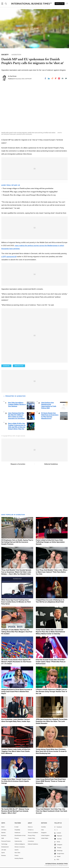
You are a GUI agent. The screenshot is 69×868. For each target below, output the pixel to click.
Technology (4, 844)
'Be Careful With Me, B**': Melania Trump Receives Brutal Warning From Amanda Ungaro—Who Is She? (15, 811)
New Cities (17, 853)
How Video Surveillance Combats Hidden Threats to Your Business (17, 404)
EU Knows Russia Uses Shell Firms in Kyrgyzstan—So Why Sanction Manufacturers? (50, 416)
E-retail (16, 827)
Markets (3, 833)
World (3, 827)
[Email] (63, 78)
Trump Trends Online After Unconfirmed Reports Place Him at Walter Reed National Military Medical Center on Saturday (50, 632)
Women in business (20, 847)
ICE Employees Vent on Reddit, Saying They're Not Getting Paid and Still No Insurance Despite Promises (17, 542)
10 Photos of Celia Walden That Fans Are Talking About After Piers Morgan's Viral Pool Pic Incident (17, 632)
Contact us (31, 830)
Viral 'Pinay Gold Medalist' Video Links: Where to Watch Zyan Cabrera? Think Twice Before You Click (52, 572)
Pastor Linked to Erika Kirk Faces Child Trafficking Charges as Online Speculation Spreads (50, 542)
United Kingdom (45, 835)
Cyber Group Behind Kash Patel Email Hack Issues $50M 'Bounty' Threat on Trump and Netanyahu (51, 781)
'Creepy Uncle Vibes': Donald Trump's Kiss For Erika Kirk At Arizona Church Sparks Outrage (16, 781)
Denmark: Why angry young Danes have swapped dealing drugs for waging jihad (30, 192)
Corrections (31, 841)
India (42, 830)
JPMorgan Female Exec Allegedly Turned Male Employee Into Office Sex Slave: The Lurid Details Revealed (52, 721)
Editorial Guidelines (51, 464)
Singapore (44, 833)
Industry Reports (19, 858)
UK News (4, 830)
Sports (3, 853)
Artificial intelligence (20, 844)
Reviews (4, 855)
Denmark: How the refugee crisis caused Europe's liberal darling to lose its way (29, 195)
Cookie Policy (31, 838)
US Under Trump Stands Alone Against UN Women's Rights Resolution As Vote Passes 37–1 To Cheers (16, 662)
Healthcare (17, 833)
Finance (17, 838)
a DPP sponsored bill (9, 257)
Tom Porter (13, 76)
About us (30, 827)
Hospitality (17, 830)
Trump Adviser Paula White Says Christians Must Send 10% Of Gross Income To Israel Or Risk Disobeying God (51, 751)
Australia (43, 827)
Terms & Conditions (33, 833)
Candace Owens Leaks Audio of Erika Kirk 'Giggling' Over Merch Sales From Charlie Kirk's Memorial (16, 751)
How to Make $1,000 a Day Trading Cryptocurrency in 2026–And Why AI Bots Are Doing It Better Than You (17, 426)
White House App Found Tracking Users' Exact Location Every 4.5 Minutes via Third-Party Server (16, 602)
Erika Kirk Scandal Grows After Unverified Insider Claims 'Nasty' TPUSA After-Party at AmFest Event (51, 662)
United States (45, 838)
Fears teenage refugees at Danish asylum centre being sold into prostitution (28, 189)
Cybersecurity (18, 841)
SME (3, 838)
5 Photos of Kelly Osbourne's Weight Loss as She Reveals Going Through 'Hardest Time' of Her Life (51, 692)
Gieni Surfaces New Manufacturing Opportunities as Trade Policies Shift (49, 405)
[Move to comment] (66, 78)
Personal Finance (6, 841)
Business (4, 835)
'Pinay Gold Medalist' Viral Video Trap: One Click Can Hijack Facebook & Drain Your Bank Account (51, 811)
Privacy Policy (31, 835)
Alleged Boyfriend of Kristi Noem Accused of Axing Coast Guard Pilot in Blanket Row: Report (17, 692)
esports (17, 850)
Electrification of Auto (20, 835)
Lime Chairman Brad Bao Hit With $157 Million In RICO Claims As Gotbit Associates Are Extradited (16, 416)
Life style (4, 850)
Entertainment (5, 847)
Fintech (17, 855)
